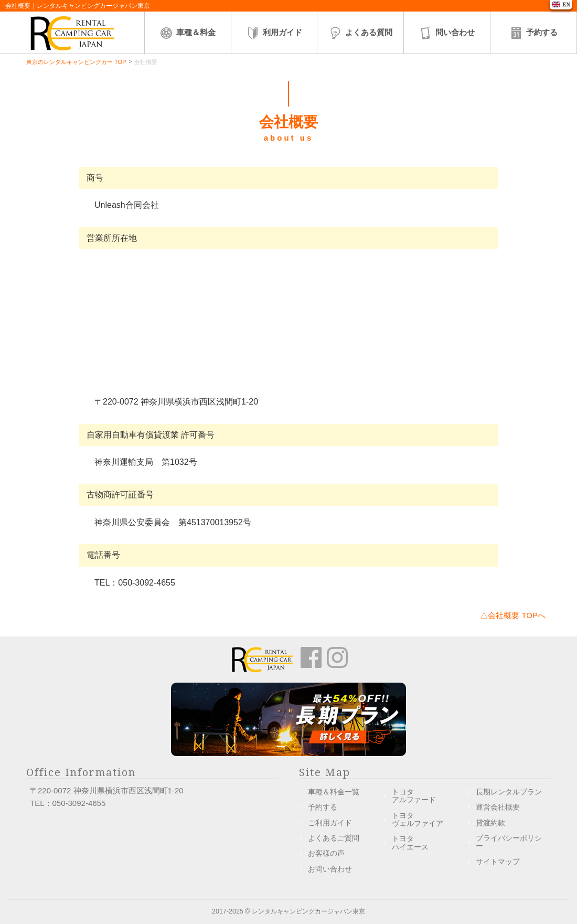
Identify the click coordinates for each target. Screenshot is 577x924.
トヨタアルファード (414, 796)
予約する (533, 33)
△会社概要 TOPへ (513, 615)
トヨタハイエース (410, 842)
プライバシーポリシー (509, 842)
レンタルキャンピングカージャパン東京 (308, 911)
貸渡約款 (490, 823)
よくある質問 (360, 33)
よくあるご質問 (334, 838)
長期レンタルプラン (509, 792)
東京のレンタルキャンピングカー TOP (76, 62)
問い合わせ (447, 33)
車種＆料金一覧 (334, 792)
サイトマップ (498, 862)
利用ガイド (274, 33)
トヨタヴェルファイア (418, 819)
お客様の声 (326, 853)
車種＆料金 (188, 33)
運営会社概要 (498, 807)
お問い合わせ (330, 869)
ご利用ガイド (330, 823)
